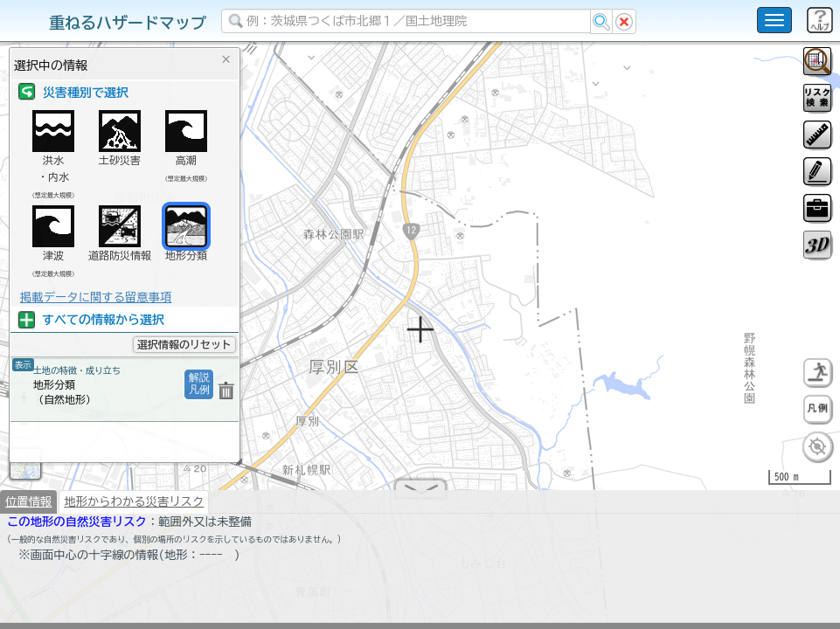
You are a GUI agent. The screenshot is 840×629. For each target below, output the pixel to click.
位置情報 (28, 508)
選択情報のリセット (184, 344)
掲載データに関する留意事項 (96, 297)
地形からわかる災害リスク (134, 508)
